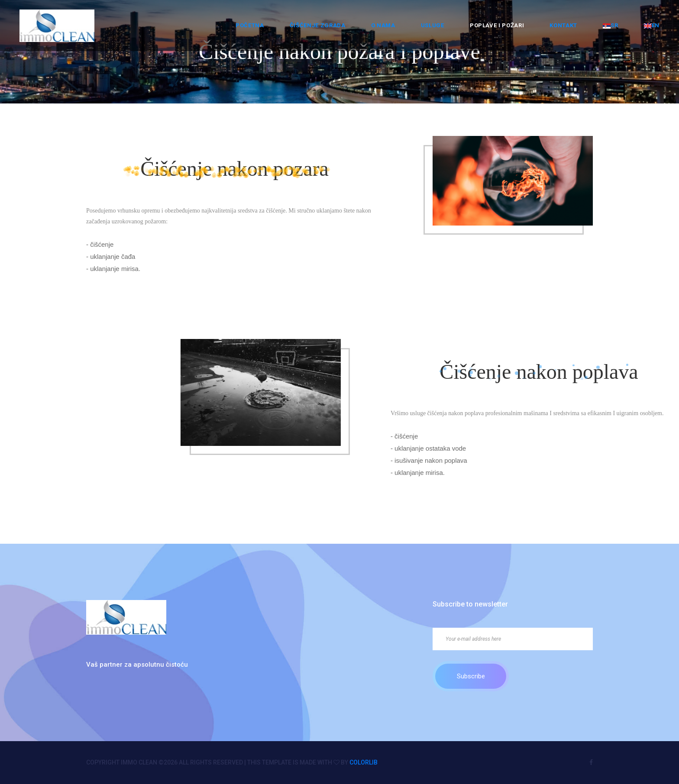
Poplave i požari (497, 25)
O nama (383, 25)
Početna (250, 25)
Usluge (433, 25)
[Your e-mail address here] (513, 639)
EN (652, 25)
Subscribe (471, 676)
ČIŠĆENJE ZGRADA (318, 25)
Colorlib (364, 762)
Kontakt (563, 25)
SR (610, 25)
